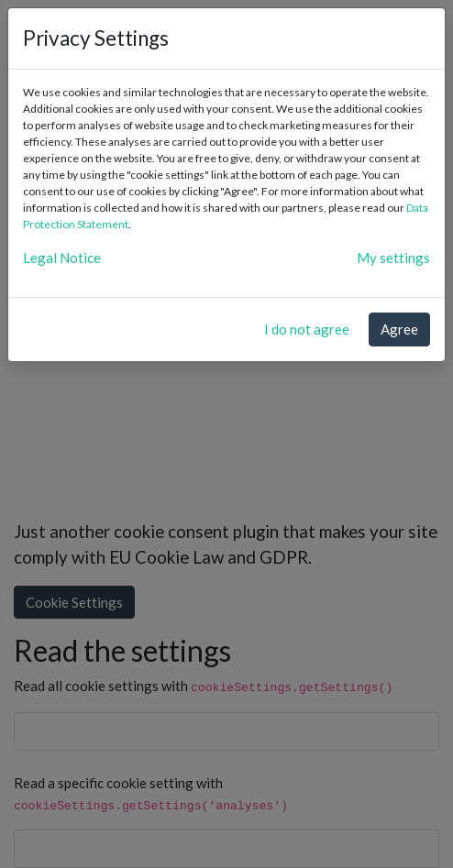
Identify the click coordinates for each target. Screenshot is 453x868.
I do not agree (307, 329)
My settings (393, 258)
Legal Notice (62, 258)
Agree (399, 329)
